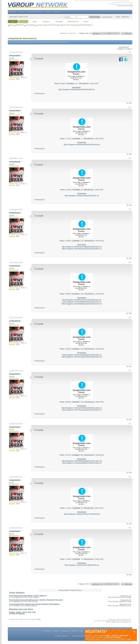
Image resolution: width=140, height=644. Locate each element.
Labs (81, 631)
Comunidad (59, 21)
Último (128, 33)
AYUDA (56, 12)
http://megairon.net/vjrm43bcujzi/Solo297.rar (82, 196)
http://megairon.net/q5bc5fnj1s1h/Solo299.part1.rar (82, 300)
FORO (22, 12)
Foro (12, 25)
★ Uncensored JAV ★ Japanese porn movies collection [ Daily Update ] (34, 604)
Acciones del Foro (73, 21)
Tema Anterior (64, 590)
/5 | (125, 49)
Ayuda (118, 17)
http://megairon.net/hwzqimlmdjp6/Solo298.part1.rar (82, 247)
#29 (130, 477)
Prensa (74, 631)
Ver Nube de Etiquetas (17, 614)
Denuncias (66, 631)
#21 (130, 52)
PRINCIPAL (13, 12)
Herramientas (123, 47)
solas (34, 612)
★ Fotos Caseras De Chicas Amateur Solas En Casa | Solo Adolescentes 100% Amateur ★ (38, 42)
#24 (130, 209)
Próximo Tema (76, 590)
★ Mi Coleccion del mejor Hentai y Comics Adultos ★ (28, 596)
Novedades (23, 21)
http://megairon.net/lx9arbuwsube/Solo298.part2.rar (82, 249)
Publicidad (47, 631)
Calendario (46, 21)
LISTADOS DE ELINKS (34, 12)
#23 (130, 158)
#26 (130, 317)
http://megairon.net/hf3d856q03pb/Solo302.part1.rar (82, 461)
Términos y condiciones (62, 636)
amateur (12, 612)
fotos (29, 612)
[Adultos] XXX (20, 25)
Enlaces (86, 21)
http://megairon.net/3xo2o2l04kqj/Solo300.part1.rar (82, 355)
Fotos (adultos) (31, 25)
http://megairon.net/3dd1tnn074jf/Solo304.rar (82, 565)
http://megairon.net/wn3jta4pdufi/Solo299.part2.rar (82, 302)
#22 (130, 107)
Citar (130, 103)
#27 (130, 370)
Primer (96, 33)
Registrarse (125, 17)
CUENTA (48, 12)
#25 (130, 262)
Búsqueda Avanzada (124, 6)
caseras (18, 612)
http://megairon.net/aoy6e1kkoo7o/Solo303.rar (82, 514)
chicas (24, 612)
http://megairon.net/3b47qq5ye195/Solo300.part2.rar (82, 357)
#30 (130, 528)
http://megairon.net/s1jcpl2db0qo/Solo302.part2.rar (82, 463)
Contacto (57, 631)
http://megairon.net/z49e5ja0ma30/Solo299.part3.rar (82, 304)
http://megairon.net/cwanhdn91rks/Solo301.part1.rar (82, 408)
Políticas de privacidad (79, 636)
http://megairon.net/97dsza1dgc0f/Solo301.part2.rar (82, 410)
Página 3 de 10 (85, 33)
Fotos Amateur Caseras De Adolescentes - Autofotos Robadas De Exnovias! (36, 600)
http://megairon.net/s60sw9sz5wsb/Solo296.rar (82, 145)
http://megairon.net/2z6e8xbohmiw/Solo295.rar (76, 89)
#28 (130, 424)
